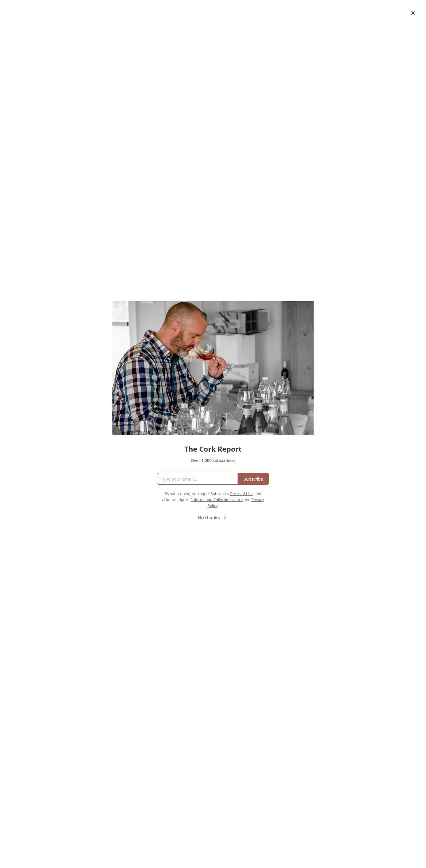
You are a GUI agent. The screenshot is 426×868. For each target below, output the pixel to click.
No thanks (213, 517)
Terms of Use (241, 494)
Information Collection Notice (217, 500)
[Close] (413, 13)
